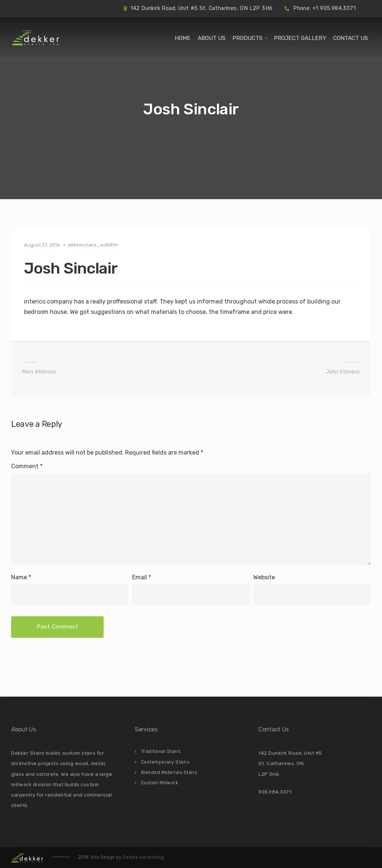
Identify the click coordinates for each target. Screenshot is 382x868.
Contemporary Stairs (165, 762)
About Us (212, 38)
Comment (27, 466)
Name (19, 577)
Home (183, 38)
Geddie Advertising (143, 857)
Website (264, 577)
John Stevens (343, 372)
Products (247, 38)
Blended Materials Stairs (169, 773)
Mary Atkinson (39, 372)
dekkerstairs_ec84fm (93, 245)
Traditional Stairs (161, 751)
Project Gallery (300, 38)
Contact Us (351, 38)
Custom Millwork (160, 783)
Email (140, 577)
